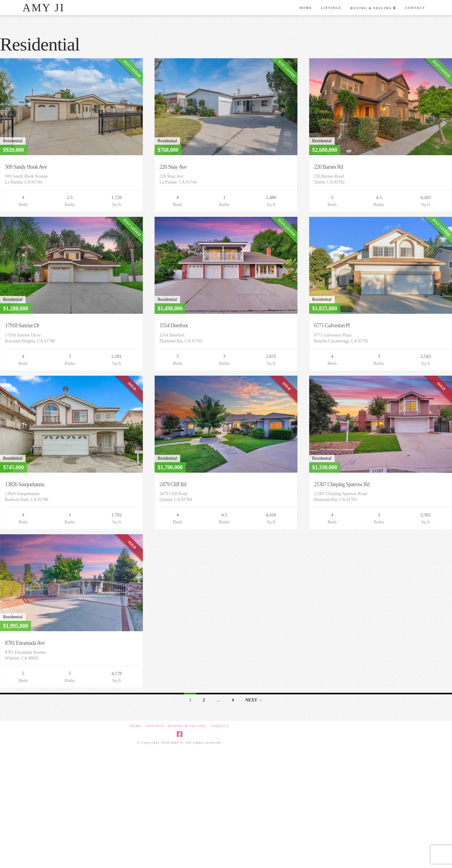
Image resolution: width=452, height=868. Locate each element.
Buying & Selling (187, 726)
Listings (155, 726)
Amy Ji (44, 8)
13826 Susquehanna (25, 484)
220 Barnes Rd (329, 167)
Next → (254, 700)
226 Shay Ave (173, 167)
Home (136, 726)
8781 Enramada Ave (25, 643)
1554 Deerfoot (174, 325)
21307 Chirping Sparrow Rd (342, 484)
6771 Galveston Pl (332, 325)
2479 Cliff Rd (173, 484)
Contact (220, 726)
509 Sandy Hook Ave (26, 167)
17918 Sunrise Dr (22, 325)
